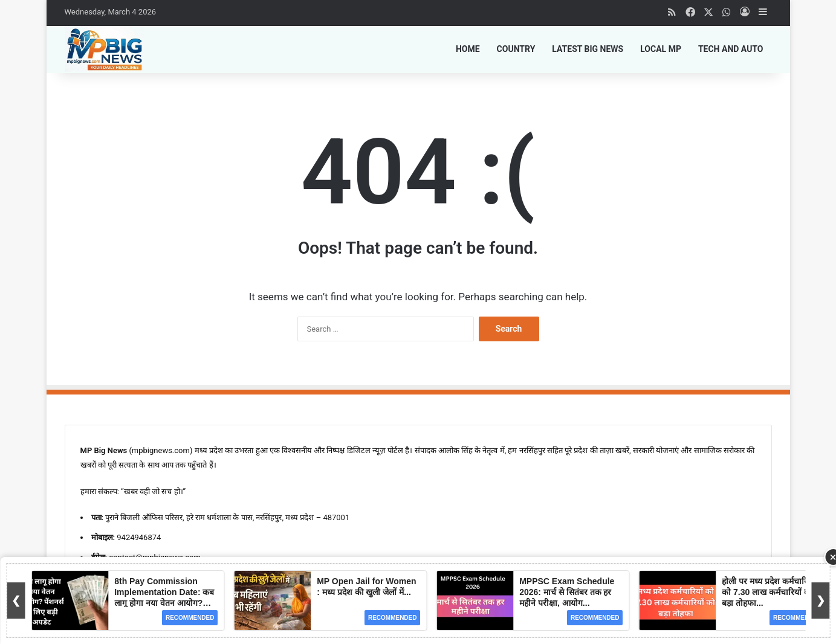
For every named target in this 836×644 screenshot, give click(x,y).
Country (516, 49)
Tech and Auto (731, 49)
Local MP (661, 49)
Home (468, 49)
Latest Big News (588, 49)
